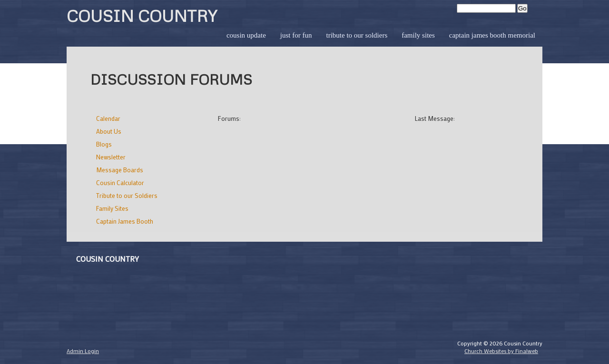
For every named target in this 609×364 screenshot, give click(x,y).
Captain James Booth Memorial (492, 35)
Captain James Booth (125, 221)
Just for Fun (296, 35)
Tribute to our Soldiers (357, 35)
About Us (109, 131)
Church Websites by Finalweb (501, 351)
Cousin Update (246, 35)
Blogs (104, 144)
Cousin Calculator (120, 182)
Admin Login (83, 351)
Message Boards (120, 170)
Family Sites (418, 35)
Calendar (108, 118)
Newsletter (111, 157)
